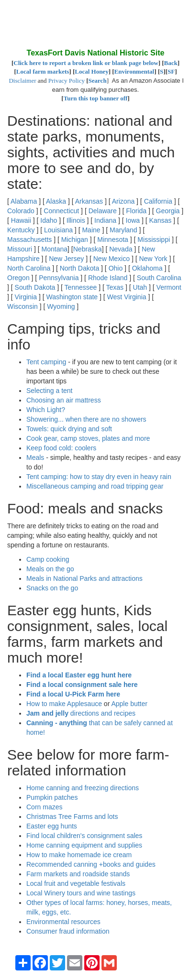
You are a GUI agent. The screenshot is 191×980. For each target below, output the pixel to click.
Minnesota (113, 240)
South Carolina (159, 278)
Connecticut (61, 211)
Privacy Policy (67, 81)
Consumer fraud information (68, 931)
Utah (140, 287)
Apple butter (129, 704)
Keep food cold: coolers (61, 448)
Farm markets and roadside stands (78, 874)
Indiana (105, 220)
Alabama (24, 201)
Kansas (161, 220)
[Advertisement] (84, 24)
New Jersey (66, 259)
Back (171, 63)
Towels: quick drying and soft (69, 429)
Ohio (116, 268)
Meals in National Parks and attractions (84, 578)
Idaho (49, 220)
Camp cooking (48, 559)
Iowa (133, 220)
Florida (136, 211)
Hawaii (21, 220)
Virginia (26, 297)
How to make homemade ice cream (79, 855)
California (158, 201)
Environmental (135, 71)
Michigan (75, 240)
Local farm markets (43, 71)
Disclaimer (22, 81)
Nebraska (88, 249)
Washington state (72, 297)
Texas (115, 287)
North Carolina (29, 268)
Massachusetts (29, 240)
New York (153, 259)
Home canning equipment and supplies (84, 845)
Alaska (56, 201)
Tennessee (81, 287)
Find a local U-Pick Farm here (73, 694)
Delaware (103, 211)
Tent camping (46, 362)
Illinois (76, 220)
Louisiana (58, 230)
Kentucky (21, 230)
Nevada (121, 249)
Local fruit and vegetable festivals (76, 883)
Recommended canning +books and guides (91, 864)
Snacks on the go (52, 588)
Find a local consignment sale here (82, 685)
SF (171, 71)
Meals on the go (50, 569)
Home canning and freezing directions (83, 788)
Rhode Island (108, 278)
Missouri (20, 249)
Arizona (123, 201)
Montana (55, 249)
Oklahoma (147, 268)
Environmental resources (63, 922)
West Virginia (127, 297)
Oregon (18, 278)
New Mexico (112, 259)
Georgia (168, 211)
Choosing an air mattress (64, 400)
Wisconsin (22, 306)
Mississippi (154, 240)
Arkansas (89, 201)
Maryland (124, 230)
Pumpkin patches (52, 797)
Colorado (21, 211)
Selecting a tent (50, 391)
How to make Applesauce (64, 704)
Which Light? (46, 410)
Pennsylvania (59, 278)
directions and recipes (81, 713)
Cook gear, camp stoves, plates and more (88, 438)
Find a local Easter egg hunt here (79, 675)
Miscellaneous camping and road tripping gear (95, 486)
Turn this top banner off (96, 98)
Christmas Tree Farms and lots (72, 817)
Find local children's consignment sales (84, 836)
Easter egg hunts (52, 826)
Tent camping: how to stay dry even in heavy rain (99, 477)
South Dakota (35, 287)
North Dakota (79, 268)
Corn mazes (44, 807)
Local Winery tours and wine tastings (81, 893)
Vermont (169, 287)
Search (98, 81)
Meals (35, 457)
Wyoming (61, 306)
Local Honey (91, 71)
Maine (91, 230)
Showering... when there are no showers (86, 419)
